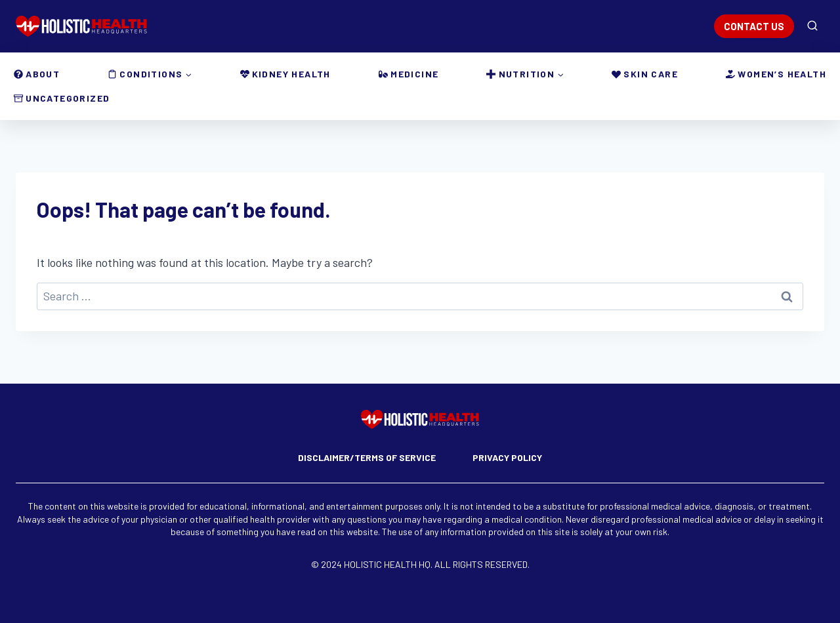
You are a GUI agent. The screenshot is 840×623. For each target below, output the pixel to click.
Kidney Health (285, 74)
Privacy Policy (507, 457)
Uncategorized (62, 98)
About (37, 74)
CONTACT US (754, 26)
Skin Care (645, 74)
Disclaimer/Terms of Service (367, 457)
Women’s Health (776, 74)
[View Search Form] (812, 26)
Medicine (409, 74)
